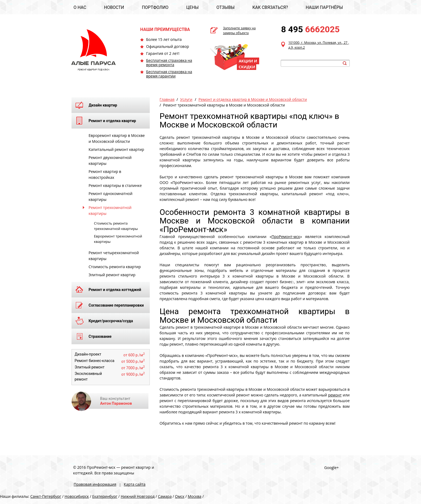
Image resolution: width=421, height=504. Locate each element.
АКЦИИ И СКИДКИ (248, 64)
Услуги (186, 99)
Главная (167, 99)
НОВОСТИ (114, 7)
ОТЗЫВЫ (225, 7)
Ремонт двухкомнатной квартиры (110, 160)
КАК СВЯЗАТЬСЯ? (270, 7)
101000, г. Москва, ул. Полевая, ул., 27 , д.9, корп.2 (319, 45)
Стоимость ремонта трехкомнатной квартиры (116, 226)
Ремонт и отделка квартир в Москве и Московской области (253, 99)
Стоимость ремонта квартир (115, 267)
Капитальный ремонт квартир (117, 149)
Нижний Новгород (138, 496)
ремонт (335, 395)
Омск (180, 496)
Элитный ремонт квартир (112, 275)
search (345, 63)
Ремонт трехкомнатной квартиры (110, 210)
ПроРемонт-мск (286, 237)
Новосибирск (77, 496)
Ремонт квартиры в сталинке (115, 185)
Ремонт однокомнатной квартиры (111, 196)
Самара (165, 496)
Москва (195, 496)
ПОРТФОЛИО (155, 7)
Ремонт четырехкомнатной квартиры (114, 256)
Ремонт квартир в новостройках (105, 174)
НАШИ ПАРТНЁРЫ (324, 7)
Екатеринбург (105, 496)
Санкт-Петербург (46, 496)
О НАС (80, 7)
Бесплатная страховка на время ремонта (169, 63)
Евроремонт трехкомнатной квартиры (118, 239)
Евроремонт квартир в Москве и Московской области (117, 138)
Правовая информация (95, 484)
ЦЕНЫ (192, 7)
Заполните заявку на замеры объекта (240, 31)
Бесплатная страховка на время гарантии (169, 74)
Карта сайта (135, 484)
